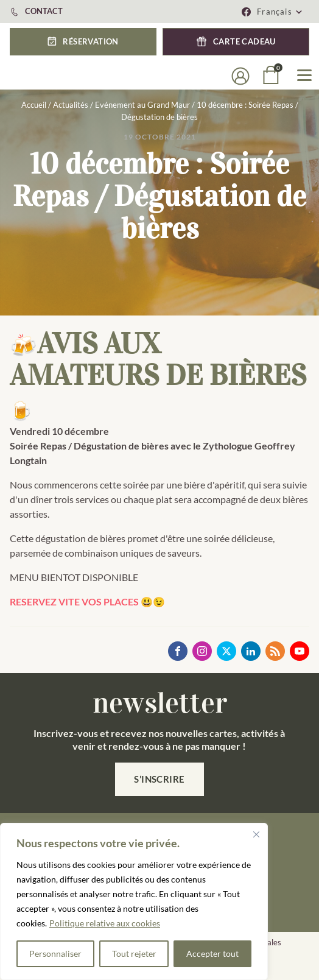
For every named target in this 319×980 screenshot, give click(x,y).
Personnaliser (55, 954)
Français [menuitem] (275, 12)
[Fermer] (256, 834)
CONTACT (44, 11)
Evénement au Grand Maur (142, 105)
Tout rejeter (134, 954)
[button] (83, 42)
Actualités (71, 105)
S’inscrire (159, 779)
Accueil (34, 105)
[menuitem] (280, 12)
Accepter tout (212, 954)
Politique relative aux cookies (105, 923)
